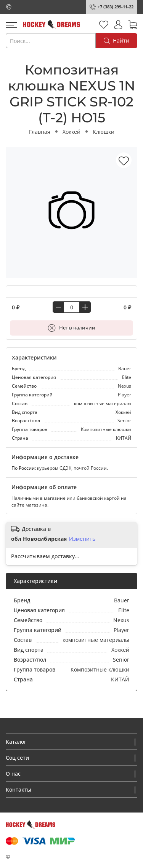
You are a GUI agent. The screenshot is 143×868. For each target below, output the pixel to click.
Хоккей (71, 132)
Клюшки (104, 132)
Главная (40, 132)
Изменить (82, 539)
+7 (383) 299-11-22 (116, 7)
